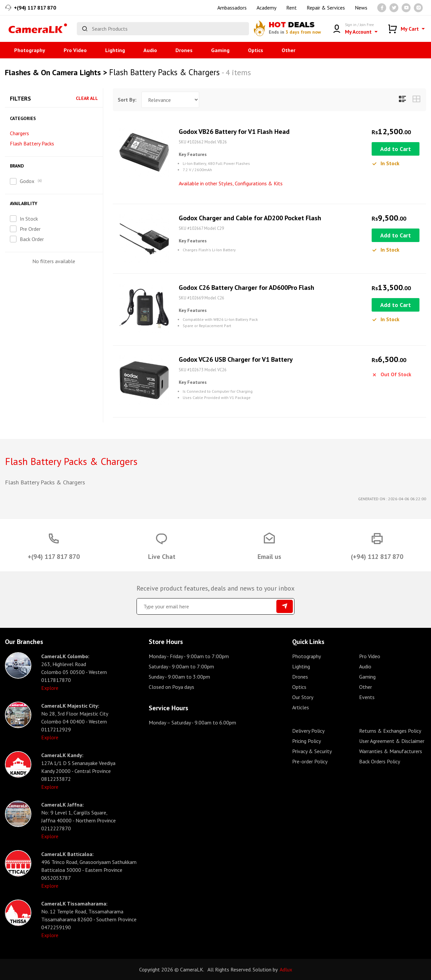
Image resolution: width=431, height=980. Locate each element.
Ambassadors (232, 8)
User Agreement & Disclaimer (392, 741)
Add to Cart (396, 149)
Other (289, 50)
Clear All (87, 98)
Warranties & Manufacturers (391, 751)
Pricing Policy (307, 741)
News (361, 8)
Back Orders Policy (380, 761)
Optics (256, 50)
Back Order (32, 239)
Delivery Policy (308, 731)
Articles (301, 707)
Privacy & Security (312, 751)
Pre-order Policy (310, 761)
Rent (292, 8)
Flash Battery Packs (32, 143)
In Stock (29, 219)
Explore (50, 688)
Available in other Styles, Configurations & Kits (231, 183)
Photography (30, 50)
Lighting (115, 50)
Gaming (220, 50)
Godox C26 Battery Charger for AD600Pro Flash (246, 288)
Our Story (303, 697)
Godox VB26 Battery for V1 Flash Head (234, 132)
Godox (27, 181)
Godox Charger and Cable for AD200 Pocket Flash (250, 218)
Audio (150, 50)
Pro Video (75, 50)
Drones (184, 50)
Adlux (286, 969)
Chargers (19, 133)
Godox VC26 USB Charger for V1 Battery (236, 359)
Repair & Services (326, 8)
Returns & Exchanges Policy (390, 731)
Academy (266, 8)
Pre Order (30, 229)
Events (367, 697)
